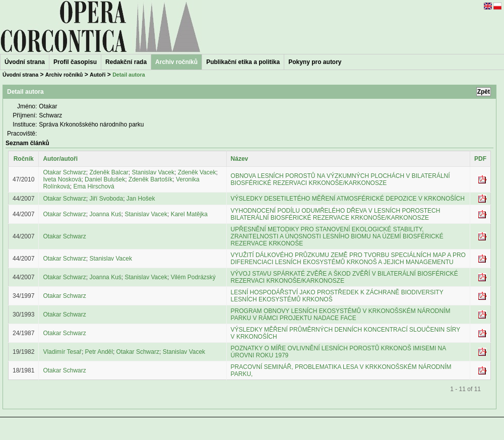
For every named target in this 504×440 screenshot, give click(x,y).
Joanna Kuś (105, 214)
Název (240, 159)
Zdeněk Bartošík (150, 179)
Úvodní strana (25, 62)
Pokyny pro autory (315, 62)
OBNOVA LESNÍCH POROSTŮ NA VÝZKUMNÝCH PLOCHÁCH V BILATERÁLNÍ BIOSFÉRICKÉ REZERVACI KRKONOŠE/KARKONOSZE (340, 179)
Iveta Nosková (62, 179)
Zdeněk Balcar (109, 172)
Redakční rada (126, 62)
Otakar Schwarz (64, 172)
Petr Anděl (99, 352)
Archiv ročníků (64, 75)
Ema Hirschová (93, 186)
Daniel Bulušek (105, 179)
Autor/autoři (60, 159)
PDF (480, 159)
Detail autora (129, 75)
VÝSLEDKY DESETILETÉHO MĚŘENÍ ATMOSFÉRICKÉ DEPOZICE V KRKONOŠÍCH (348, 199)
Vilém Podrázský (193, 277)
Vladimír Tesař (62, 352)
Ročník (24, 159)
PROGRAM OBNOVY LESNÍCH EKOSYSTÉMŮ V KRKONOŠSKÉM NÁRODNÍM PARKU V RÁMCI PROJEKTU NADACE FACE (341, 315)
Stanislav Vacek (153, 172)
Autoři (98, 75)
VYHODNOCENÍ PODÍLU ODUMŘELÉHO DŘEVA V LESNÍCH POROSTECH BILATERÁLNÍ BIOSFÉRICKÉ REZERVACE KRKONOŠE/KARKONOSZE (336, 214)
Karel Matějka (189, 214)
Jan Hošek (141, 199)
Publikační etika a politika (243, 62)
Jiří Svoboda (106, 199)
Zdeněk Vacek (197, 172)
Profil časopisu (75, 62)
